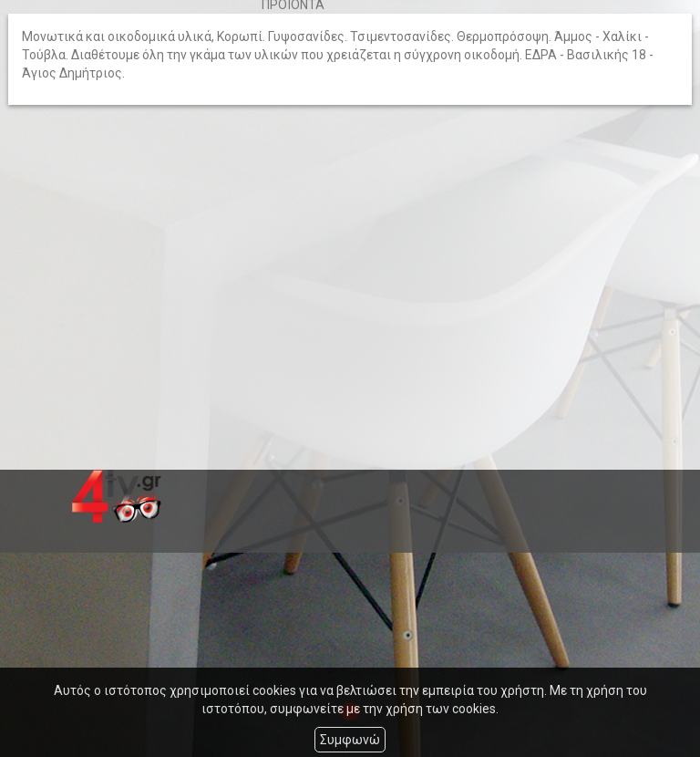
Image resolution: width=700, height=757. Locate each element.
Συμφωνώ (350, 740)
